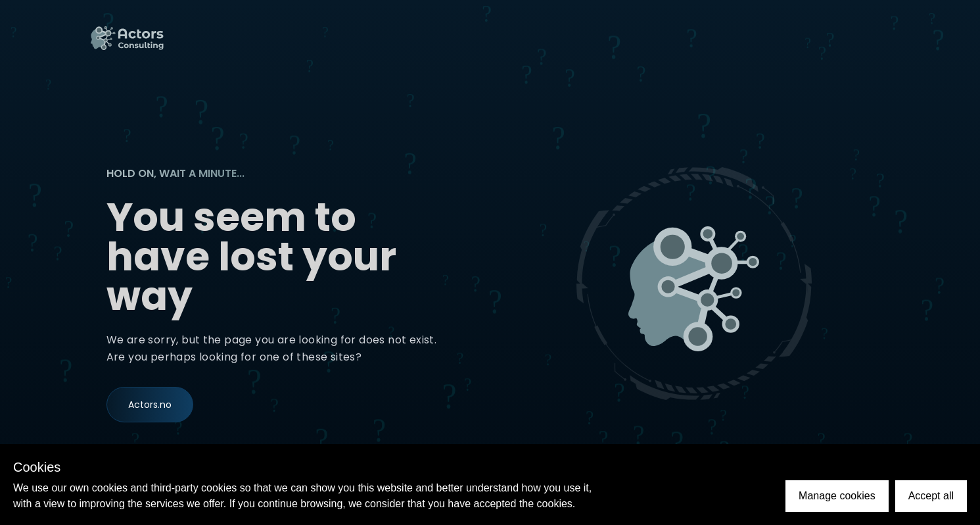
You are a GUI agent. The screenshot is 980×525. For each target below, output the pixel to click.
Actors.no (150, 406)
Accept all (931, 496)
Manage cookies (837, 496)
